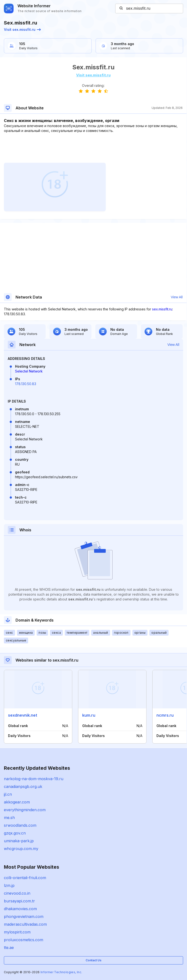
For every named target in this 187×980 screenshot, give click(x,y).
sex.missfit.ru (162, 309)
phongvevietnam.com (24, 916)
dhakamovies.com (20, 909)
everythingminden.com (25, 810)
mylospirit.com (17, 932)
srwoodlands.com (20, 825)
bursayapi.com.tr (19, 901)
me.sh (9, 818)
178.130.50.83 (26, 384)
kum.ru (89, 715)
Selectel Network (29, 371)
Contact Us (93, 960)
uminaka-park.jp (19, 841)
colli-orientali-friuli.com (25, 878)
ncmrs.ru (165, 715)
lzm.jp (9, 885)
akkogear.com (17, 802)
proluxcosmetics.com (24, 940)
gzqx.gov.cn (15, 833)
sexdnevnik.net (23, 715)
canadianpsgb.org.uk (23, 786)
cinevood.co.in (17, 893)
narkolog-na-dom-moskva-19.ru (34, 779)
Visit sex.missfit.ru (22, 29)
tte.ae (9, 948)
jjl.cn (8, 794)
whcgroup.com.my (21, 849)
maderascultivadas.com (25, 924)
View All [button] (177, 297)
